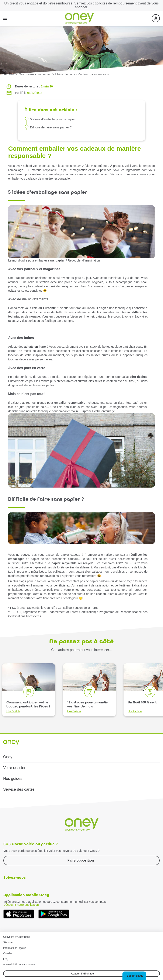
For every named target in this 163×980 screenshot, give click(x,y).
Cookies (8, 953)
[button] (134, 976)
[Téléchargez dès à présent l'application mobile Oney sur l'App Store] (19, 914)
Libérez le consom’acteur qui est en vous (82, 74)
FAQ (6, 959)
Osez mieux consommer (35, 74)
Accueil (9, 74)
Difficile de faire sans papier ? (51, 127)
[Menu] (5, 18)
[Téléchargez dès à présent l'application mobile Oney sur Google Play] (54, 914)
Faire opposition (81, 860)
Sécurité (8, 942)
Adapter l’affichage (82, 974)
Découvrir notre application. (21, 905)
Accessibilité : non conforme (19, 965)
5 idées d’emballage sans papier (53, 119)
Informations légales (15, 948)
